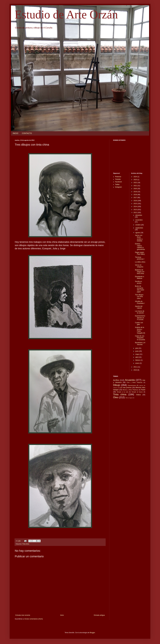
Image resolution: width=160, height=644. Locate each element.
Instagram (118, 187)
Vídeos (138, 395)
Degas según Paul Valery (140, 253)
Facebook (118, 182)
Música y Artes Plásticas (130, 390)
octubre (138, 225)
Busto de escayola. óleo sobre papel (140, 289)
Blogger (92, 633)
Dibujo (117, 385)
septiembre (139, 228)
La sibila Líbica (140, 262)
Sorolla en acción (138, 282)
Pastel (143, 390)
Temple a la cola (122, 392)
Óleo (116, 397)
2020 (135, 189)
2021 (135, 186)
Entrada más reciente (23, 615)
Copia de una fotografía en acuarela (140, 338)
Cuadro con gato (139, 324)
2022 (135, 183)
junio (137, 351)
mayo (137, 354)
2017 (135, 198)
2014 (135, 207)
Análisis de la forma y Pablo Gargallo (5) (140, 330)
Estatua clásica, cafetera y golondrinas (140, 247)
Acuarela (130, 380)
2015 (135, 204)
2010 (135, 370)
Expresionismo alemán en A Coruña (140, 318)
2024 (135, 177)
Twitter (117, 184)
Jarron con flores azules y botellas (139, 238)
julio (137, 348)
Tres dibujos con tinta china (139, 297)
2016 (135, 201)
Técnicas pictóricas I (140, 258)
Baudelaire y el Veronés (140, 344)
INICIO (15, 133)
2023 (135, 180)
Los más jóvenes (126, 388)
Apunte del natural (139, 307)
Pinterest (118, 177)
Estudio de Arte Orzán (66, 15)
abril (137, 357)
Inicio (62, 615)
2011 (135, 367)
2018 (135, 195)
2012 (135, 213)
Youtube (118, 179)
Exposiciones (132, 385)
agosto (138, 233)
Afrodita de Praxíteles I (140, 302)
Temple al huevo (137, 392)
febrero (138, 360)
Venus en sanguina (139, 266)
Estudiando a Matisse (139, 277)
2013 (135, 210)
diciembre (139, 215)
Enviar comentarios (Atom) (34, 619)
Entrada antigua (99, 615)
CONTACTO (27, 133)
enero (138, 363)
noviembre (139, 220)
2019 (135, 192)
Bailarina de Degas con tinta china (140, 272)
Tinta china (26, 544)
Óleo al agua (129, 398)
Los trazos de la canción (140, 312)
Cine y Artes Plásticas (135, 382)
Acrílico (116, 380)
